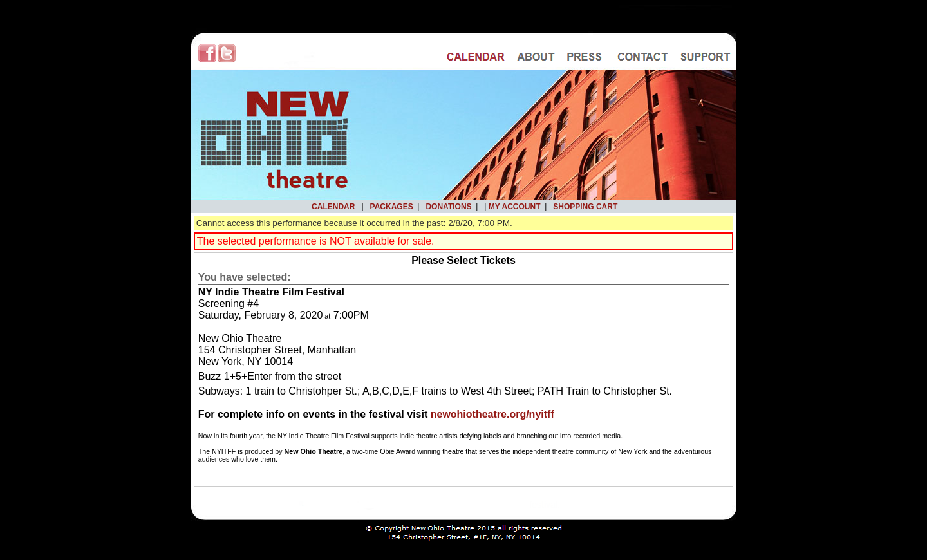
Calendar (333, 207)
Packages (392, 207)
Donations (448, 207)
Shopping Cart (585, 207)
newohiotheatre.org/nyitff (492, 414)
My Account (513, 207)
